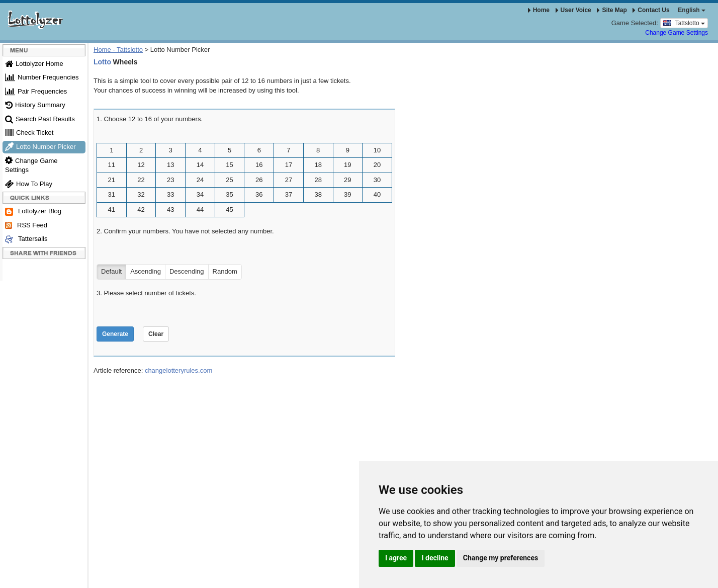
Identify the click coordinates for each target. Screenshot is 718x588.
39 (347, 194)
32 (141, 194)
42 (141, 209)
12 (141, 165)
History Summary (35, 105)
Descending (187, 272)
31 (112, 194)
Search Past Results (40, 119)
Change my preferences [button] (501, 558)
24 (200, 180)
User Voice (573, 10)
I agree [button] (396, 558)
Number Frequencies (42, 77)
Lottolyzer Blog (33, 212)
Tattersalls (26, 239)
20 (377, 165)
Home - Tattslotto (118, 50)
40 (377, 194)
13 (170, 165)
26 (259, 180)
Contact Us (651, 10)
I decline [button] (435, 558)
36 (259, 194)
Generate (115, 334)
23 (170, 180)
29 (347, 180)
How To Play (29, 184)
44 (200, 209)
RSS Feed (26, 225)
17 (289, 165)
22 (141, 180)
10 (377, 150)
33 (170, 194)
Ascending (146, 272)
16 (259, 165)
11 (112, 165)
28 (318, 180)
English (692, 10)
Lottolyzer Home (34, 64)
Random (225, 272)
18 (318, 165)
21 (112, 180)
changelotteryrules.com (178, 370)
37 (289, 194)
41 (112, 209)
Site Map (612, 10)
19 (347, 165)
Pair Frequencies (36, 91)
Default (111, 272)
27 (289, 180)
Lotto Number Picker (40, 147)
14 (200, 165)
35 (229, 194)
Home (539, 10)
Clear (156, 334)
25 (229, 180)
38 (318, 194)
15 (229, 165)
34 (200, 194)
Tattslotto (684, 23)
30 (377, 180)
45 (229, 209)
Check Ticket (29, 133)
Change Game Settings (677, 33)
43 (170, 209)
